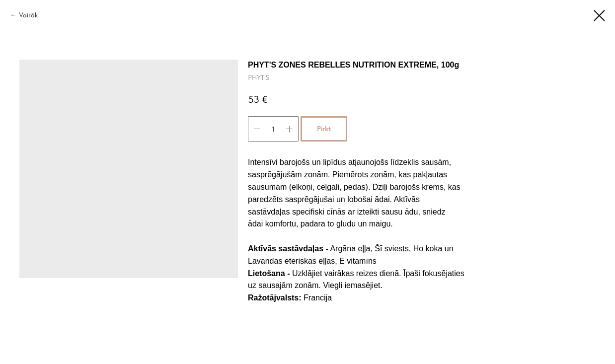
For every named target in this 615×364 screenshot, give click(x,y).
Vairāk (28, 15)
